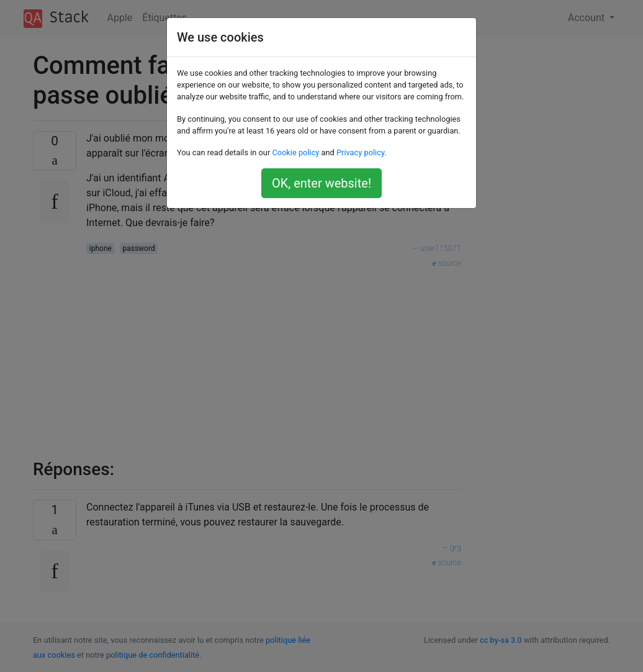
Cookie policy (295, 152)
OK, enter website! (321, 183)
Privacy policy (360, 152)
